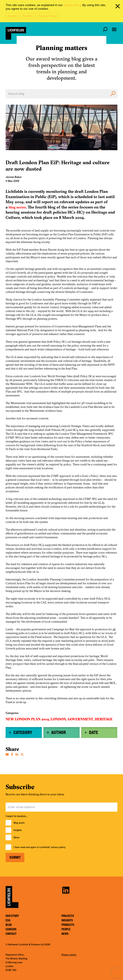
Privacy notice (69, 955)
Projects (68, 916)
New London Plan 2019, (28, 719)
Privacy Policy (47, 16)
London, (59, 719)
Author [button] (59, 733)
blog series (17, 207)
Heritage (104, 719)
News (16, 837)
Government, (81, 719)
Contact (11, 934)
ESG (8, 920)
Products (68, 925)
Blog (9, 925)
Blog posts (19, 823)
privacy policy (58, 847)
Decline (27, 16)
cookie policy (72, 5)
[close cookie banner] (118, 7)
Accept (12, 16)
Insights (18, 830)
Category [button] (23, 733)
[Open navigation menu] (114, 29)
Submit (15, 857)
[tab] (24, 733)
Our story (12, 916)
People (66, 929)
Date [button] (94, 733)
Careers (11, 929)
